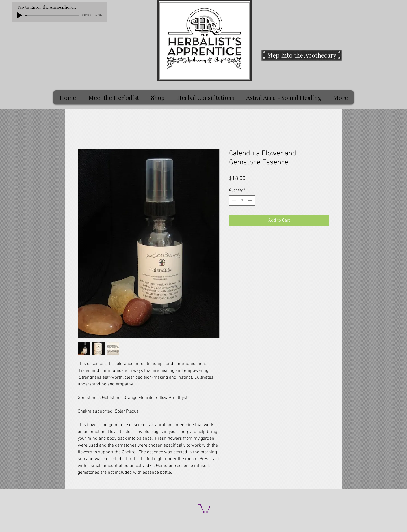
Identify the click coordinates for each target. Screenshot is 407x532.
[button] (204, 508)
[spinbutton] (242, 200)
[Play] (20, 15)
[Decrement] (233, 200)
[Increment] (251, 200)
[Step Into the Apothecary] (302, 55)
